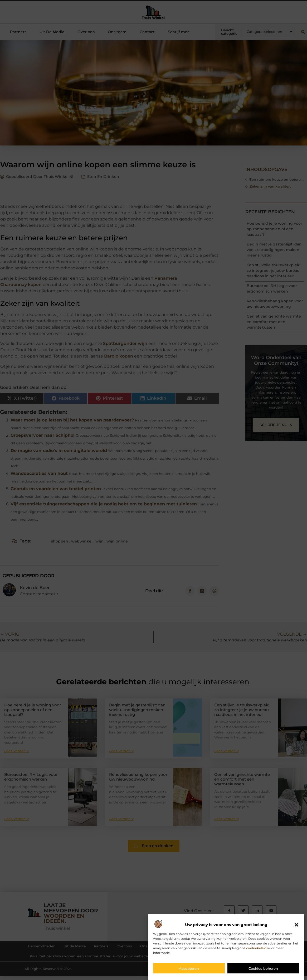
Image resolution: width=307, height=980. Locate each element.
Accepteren (189, 968)
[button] (296, 925)
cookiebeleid (256, 948)
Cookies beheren (263, 968)
